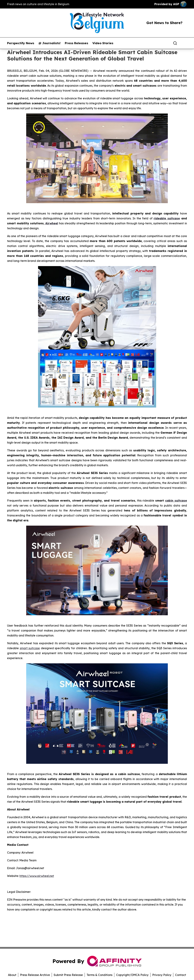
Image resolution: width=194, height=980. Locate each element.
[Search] (175, 43)
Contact (181, 975)
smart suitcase (30, 648)
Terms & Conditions (99, 975)
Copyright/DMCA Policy (132, 975)
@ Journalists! (49, 43)
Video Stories (103, 43)
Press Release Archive (35, 975)
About (12, 975)
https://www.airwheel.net (37, 876)
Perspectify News (21, 43)
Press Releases (76, 43)
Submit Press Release (68, 975)
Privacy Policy (162, 975)
